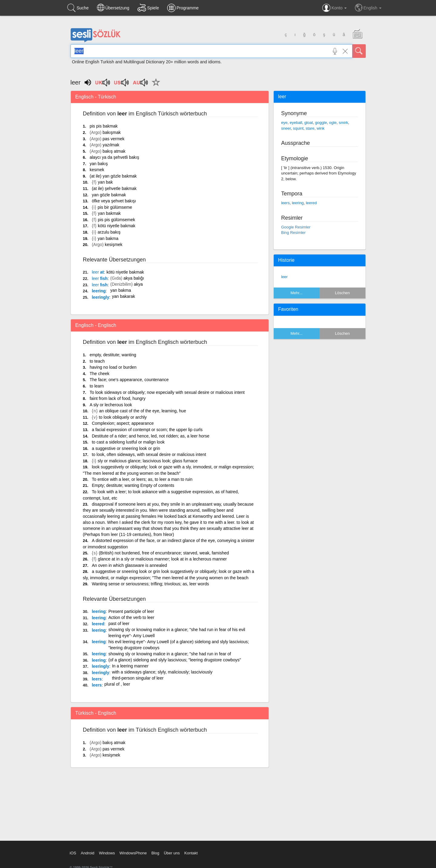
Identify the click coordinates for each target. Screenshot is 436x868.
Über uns (172, 853)
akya (138, 284)
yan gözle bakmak (109, 195)
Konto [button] (334, 8)
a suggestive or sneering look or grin (126, 448)
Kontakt (191, 853)
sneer (286, 128)
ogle (333, 123)
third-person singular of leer (138, 678)
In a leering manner (130, 666)
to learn (97, 386)
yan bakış (99, 164)
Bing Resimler (294, 233)
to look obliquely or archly (123, 417)
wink (321, 128)
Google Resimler (296, 227)
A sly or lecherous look (111, 405)
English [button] (368, 8)
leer (285, 277)
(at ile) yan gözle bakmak (113, 176)
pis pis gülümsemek (116, 220)
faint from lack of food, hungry (117, 398)
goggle (321, 123)
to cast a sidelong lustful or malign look (128, 442)
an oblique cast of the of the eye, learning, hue (142, 411)
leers (97, 679)
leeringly (101, 297)
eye (284, 123)
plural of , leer (117, 684)
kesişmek (114, 244)
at (98, 272)
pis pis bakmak (104, 126)
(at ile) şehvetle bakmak (114, 188)
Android (88, 853)
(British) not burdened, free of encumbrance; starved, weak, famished (164, 553)
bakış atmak (114, 151)
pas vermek (114, 139)
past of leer (119, 624)
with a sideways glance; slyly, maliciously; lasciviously (162, 672)
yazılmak (111, 145)
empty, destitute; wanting (113, 355)
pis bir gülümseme (115, 207)
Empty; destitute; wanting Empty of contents (133, 485)
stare (310, 128)
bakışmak (112, 132)
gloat (309, 123)
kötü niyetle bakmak (117, 226)
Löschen (342, 293)
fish (100, 278)
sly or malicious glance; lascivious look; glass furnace (148, 461)
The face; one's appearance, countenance (129, 380)
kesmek (97, 170)
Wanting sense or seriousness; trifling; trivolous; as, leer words (150, 584)
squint (298, 128)
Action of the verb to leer (131, 617)
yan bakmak (109, 213)
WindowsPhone (133, 853)
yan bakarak (124, 296)
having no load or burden (113, 367)
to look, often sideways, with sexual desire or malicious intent (149, 454)
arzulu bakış (109, 232)
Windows (107, 853)
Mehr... (296, 293)
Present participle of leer (131, 611)
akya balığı (134, 278)
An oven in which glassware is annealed (129, 565)
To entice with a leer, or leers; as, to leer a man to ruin (142, 479)
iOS (73, 853)
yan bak (105, 182)
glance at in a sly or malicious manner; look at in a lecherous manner (162, 559)
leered (98, 624)
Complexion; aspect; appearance (123, 423)
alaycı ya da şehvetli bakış (114, 157)
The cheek (99, 374)
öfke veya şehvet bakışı (114, 201)
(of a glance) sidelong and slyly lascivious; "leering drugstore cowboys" (175, 660)
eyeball (296, 123)
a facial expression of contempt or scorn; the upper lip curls (147, 430)
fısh (100, 285)
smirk (344, 123)
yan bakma (108, 238)
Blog (155, 853)
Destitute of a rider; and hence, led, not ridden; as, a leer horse (150, 436)
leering (99, 291)
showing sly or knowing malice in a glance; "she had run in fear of (170, 654)
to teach (97, 361)
